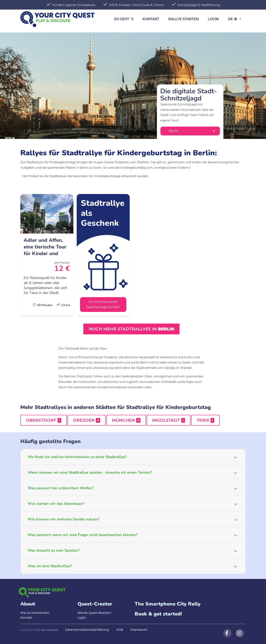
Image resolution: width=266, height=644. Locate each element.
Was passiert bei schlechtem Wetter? (61, 488)
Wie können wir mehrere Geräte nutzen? (63, 519)
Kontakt (151, 19)
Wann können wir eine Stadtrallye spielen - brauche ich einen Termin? (90, 472)
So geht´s (124, 19)
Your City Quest (49, 630)
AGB (120, 630)
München (126, 420)
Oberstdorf (44, 420)
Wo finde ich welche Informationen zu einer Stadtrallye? (77, 457)
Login (213, 19)
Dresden (87, 420)
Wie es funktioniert (35, 613)
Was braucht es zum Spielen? (54, 550)
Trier (205, 420)
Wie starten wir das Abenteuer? (56, 504)
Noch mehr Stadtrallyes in (131, 329)
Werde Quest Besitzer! (94, 613)
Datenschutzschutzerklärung (87, 630)
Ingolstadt (169, 420)
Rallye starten (183, 19)
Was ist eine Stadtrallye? (50, 566)
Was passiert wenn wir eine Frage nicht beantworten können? (83, 535)
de (233, 19)
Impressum (139, 630)
